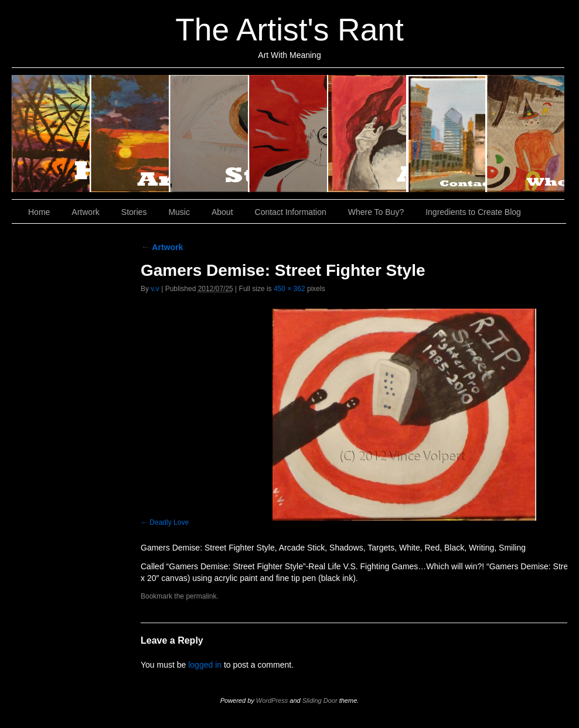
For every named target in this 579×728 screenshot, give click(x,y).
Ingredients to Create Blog (473, 212)
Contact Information (447, 134)
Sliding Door (320, 700)
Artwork (130, 134)
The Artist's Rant (289, 30)
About (368, 134)
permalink (201, 596)
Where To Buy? (525, 134)
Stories (210, 134)
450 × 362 (289, 289)
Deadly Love (169, 522)
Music (289, 134)
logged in (205, 665)
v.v (155, 289)
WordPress (272, 700)
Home (51, 134)
